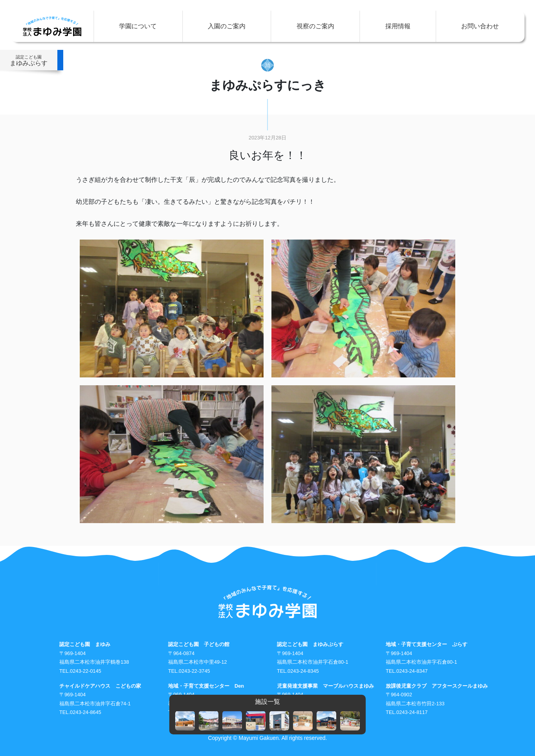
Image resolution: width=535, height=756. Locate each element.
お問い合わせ (480, 26)
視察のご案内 (315, 26)
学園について (138, 26)
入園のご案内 (227, 26)
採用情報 (398, 26)
